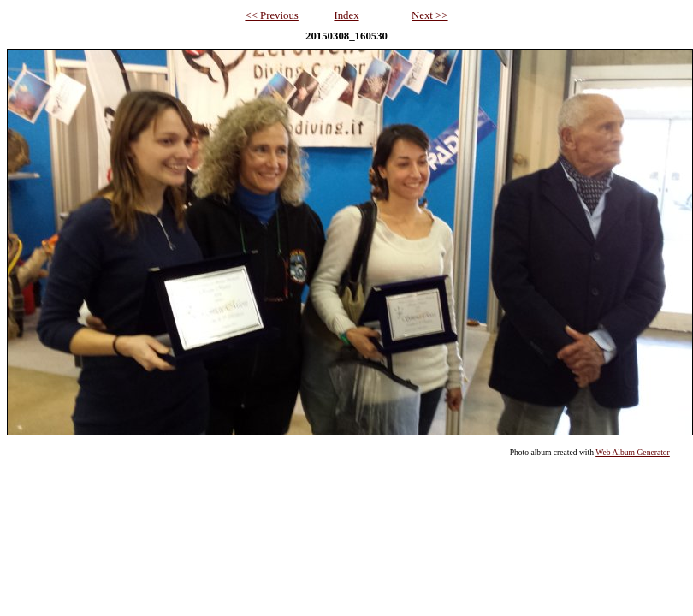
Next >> (430, 15)
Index (346, 15)
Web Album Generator (633, 452)
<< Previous (271, 15)
